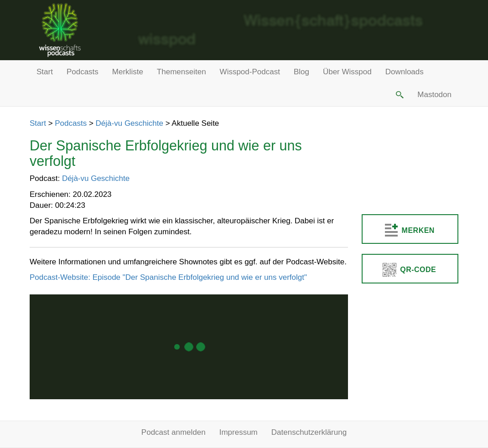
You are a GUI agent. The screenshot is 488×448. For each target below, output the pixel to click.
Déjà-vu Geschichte (130, 123)
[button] (399, 95)
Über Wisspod (347, 72)
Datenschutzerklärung (309, 432)
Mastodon (434, 95)
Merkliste (128, 72)
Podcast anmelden (174, 432)
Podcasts (83, 72)
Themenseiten (182, 72)
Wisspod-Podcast (250, 72)
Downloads (405, 72)
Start (45, 72)
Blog (301, 72)
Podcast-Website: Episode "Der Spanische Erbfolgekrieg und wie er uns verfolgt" (168, 277)
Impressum (239, 432)
